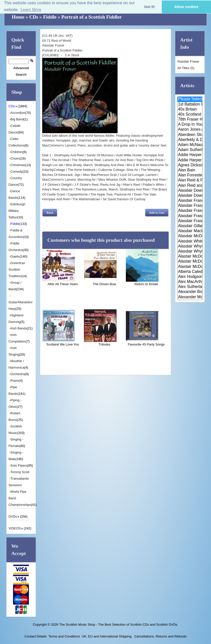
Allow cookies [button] (186, 7)
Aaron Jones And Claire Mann (190, 130)
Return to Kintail (146, 284)
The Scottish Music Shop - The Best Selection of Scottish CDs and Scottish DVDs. (119, 625)
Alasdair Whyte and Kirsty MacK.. (190, 252)
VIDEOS (16, 528)
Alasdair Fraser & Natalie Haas (190, 216)
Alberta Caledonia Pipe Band (190, 272)
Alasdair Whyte (190, 246)
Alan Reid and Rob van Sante (190, 186)
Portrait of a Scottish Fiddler (91, 17)
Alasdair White (190, 241)
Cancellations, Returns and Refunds (160, 636)
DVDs (14, 516)
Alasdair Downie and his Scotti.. (190, 191)
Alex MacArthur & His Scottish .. (190, 282)
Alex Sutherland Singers (190, 287)
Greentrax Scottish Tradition (17, 269)
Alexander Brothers (190, 292)
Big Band (17, 119)
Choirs (15, 158)
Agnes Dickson (190, 165)
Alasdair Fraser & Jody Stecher (190, 206)
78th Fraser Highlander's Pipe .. (190, 120)
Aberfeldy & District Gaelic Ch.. (190, 140)
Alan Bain (190, 170)
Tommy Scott (20, 472)
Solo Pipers (19, 465)
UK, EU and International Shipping (107, 636)
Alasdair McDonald (190, 236)
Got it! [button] (149, 7)
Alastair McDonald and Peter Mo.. (190, 262)
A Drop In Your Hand (190, 125)
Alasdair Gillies (190, 226)
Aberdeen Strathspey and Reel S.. (190, 135)
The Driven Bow (104, 284)
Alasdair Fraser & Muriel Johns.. (190, 211)
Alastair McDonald (190, 257)
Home (18, 17)
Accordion (18, 113)
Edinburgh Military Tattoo (17, 211)
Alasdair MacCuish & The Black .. (190, 231)
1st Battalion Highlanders (190, 105)
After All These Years (63, 284)
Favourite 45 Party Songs (146, 344)
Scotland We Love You (63, 344)
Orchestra (18, 374)
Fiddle (50, 17)
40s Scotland (190, 115)
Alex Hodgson (190, 277)
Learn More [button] (31, 10)
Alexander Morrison (190, 297)
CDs (34, 17)
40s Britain (190, 110)
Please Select (190, 99)
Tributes (104, 344)
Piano (15, 381)
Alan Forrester (190, 175)
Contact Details (35, 636)
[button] (50, 213)
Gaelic (15, 256)
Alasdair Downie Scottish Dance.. (190, 196)
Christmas (18, 165)
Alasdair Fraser (190, 201)
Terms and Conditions (64, 636)
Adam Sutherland (190, 150)
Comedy (17, 171)
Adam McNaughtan (190, 145)
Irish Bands (19, 328)
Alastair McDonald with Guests (190, 267)
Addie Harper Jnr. (190, 160)
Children (17, 152)
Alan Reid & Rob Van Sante (190, 180)
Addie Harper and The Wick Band (190, 155)
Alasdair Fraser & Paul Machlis (190, 221)
